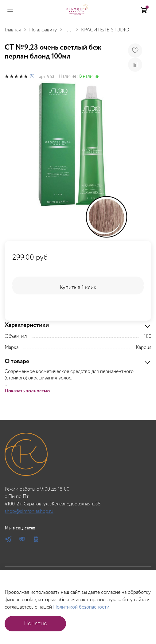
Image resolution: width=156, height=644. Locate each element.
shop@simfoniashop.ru (29, 511)
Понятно (35, 624)
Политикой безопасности (81, 607)
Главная (13, 30)
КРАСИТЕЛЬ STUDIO (105, 30)
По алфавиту (43, 30)
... (69, 30)
